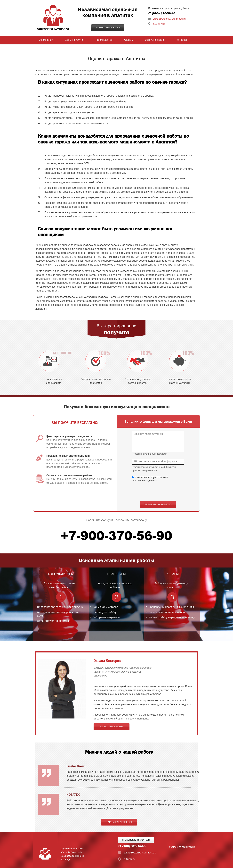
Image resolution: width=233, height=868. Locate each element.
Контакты (181, 40)
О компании (46, 40)
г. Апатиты (159, 24)
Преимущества (104, 40)
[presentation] (157, 492)
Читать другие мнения (119, 822)
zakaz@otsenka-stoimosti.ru (169, 19)
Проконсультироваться (108, 28)
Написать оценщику (112, 727)
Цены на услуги (74, 40)
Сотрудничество (154, 40)
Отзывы (129, 40)
